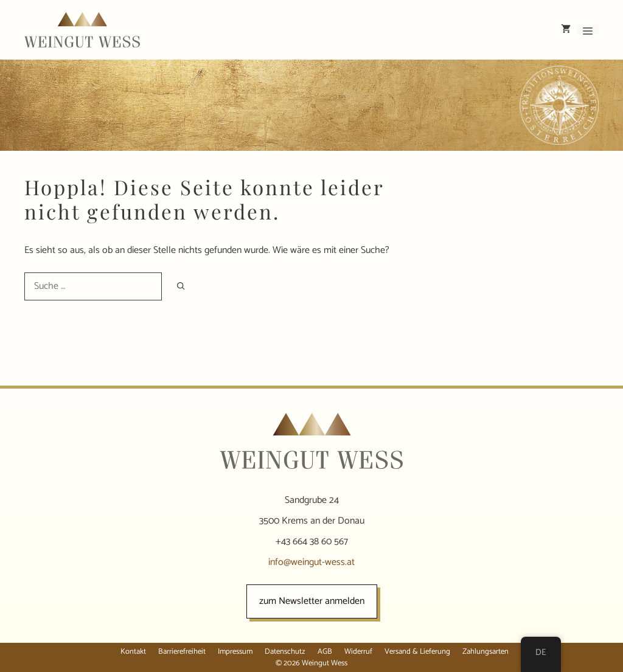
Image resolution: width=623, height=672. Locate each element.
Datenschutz (285, 652)
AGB (325, 652)
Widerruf (358, 652)
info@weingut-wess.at (311, 562)
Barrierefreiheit (182, 652)
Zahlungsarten (486, 652)
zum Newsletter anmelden (312, 601)
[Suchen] (181, 286)
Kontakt (133, 652)
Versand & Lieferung (417, 652)
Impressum (235, 652)
